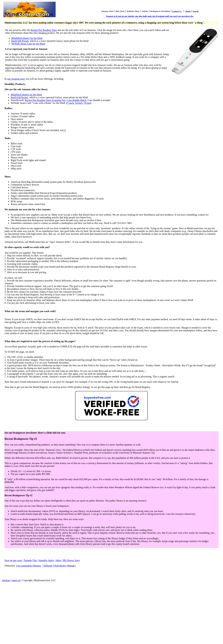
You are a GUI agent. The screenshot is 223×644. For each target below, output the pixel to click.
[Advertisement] (111, 607)
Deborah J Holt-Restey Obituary (60, 566)
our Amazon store (16, 79)
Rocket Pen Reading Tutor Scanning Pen (45, 100)
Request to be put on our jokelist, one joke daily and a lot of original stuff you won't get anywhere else (150, 16)
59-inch (88, 103)
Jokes (58, 560)
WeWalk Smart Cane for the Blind (28, 44)
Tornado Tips (30, 560)
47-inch (70, 103)
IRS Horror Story (71, 560)
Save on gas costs (13, 560)
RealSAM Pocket (20, 41)
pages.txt (16, 580)
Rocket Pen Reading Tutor (44, 30)
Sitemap (6, 580)
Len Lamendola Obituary (29, 566)
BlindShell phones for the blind (27, 38)
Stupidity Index (46, 560)
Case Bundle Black (77, 100)
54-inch (79, 103)
